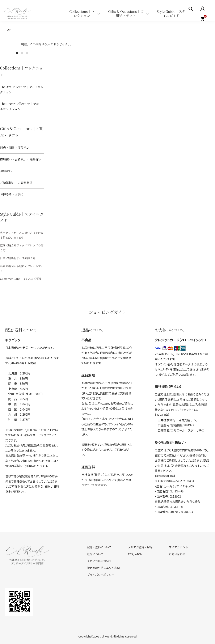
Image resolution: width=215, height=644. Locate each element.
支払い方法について (99, 561)
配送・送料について (99, 547)
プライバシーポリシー (101, 575)
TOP (8, 29)
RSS (130, 554)
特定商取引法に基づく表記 (104, 568)
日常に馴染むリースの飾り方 (18, 258)
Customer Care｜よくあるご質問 (21, 279)
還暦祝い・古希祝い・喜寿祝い (21, 159)
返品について (95, 554)
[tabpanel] (22, 49)
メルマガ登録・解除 (140, 547)
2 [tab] (22, 53)
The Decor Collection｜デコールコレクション (21, 106)
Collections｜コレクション (82, 14)
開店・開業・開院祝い (15, 148)
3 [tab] (27, 53)
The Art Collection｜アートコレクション (22, 90)
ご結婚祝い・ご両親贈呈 (16, 183)
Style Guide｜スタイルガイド (171, 14)
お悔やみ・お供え (12, 194)
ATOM (139, 554)
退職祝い (6, 171)
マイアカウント (178, 547)
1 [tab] (17, 53)
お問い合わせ (177, 554)
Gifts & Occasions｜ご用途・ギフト (126, 14)
